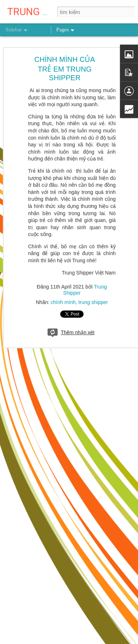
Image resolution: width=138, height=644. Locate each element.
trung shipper (93, 302)
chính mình (63, 302)
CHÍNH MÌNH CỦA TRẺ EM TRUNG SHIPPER (64, 69)
